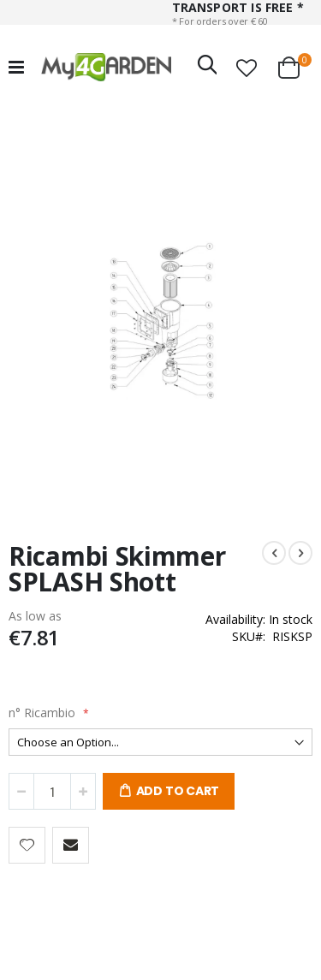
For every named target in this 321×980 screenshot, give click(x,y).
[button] (247, 68)
